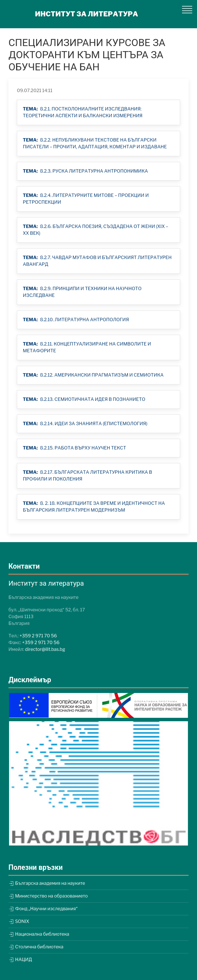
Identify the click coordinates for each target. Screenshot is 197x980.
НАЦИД (20, 960)
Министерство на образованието (48, 896)
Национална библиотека (39, 934)
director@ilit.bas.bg (45, 649)
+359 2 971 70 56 (38, 636)
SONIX (19, 921)
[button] (187, 9)
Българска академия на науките (47, 883)
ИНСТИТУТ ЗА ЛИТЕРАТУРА (87, 14)
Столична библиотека (36, 947)
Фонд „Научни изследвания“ (43, 909)
